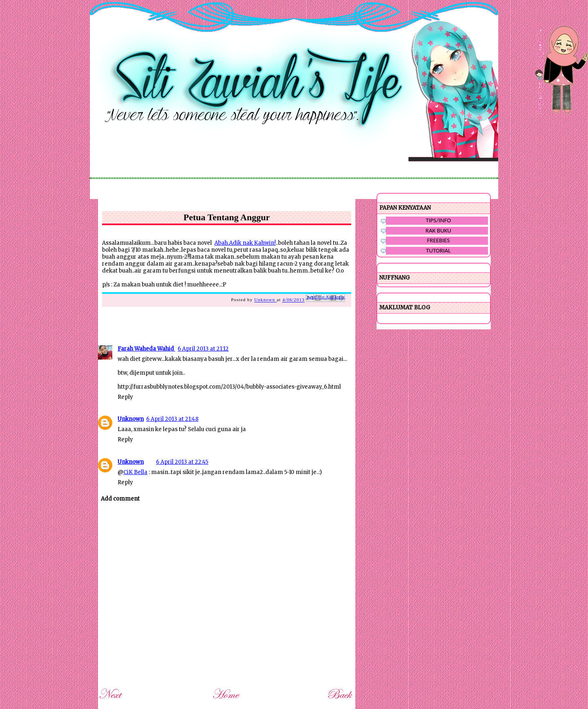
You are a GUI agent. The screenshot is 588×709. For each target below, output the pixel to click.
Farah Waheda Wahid (146, 349)
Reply (125, 397)
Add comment (120, 499)
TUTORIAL (438, 250)
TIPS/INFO (439, 220)
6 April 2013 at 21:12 (203, 349)
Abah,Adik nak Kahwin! (245, 243)
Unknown (131, 419)
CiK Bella (135, 472)
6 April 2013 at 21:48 (172, 419)
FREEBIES (439, 240)
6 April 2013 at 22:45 (182, 462)
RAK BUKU (438, 230)
